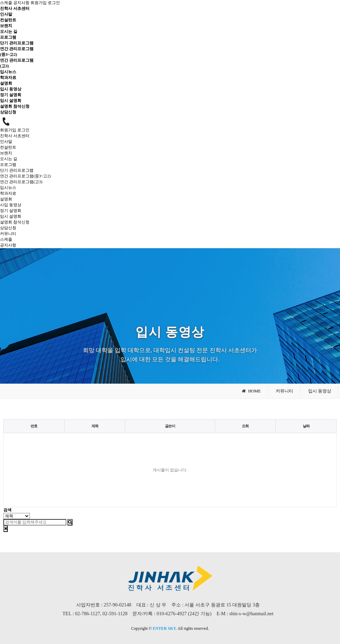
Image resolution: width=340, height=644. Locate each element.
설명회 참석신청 (15, 106)
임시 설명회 (11, 101)
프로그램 (8, 37)
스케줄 (6, 3)
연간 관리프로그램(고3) (21, 182)
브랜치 (6, 26)
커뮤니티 (8, 234)
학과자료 (8, 78)
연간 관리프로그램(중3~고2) (25, 176)
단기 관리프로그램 (17, 43)
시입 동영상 (11, 205)
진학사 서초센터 (15, 8)
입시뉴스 (8, 72)
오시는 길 (9, 31)
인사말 (6, 14)
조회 (245, 426)
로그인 (54, 3)
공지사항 (21, 3)
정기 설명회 (11, 95)
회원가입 (39, 3)
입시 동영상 (11, 89)
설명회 (6, 83)
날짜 (306, 426)
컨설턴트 (8, 20)
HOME (251, 391)
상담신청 (8, 112)
